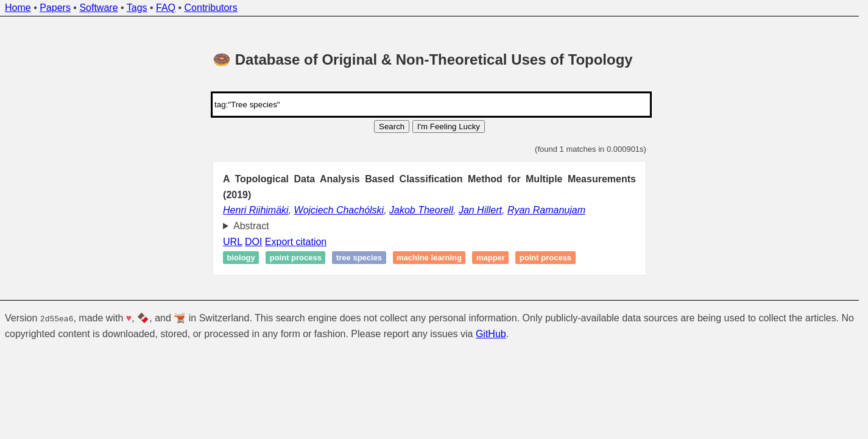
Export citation (296, 242)
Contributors (211, 8)
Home (18, 8)
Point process (296, 258)
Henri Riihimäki (256, 210)
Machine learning (429, 258)
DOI (253, 242)
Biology (241, 258)
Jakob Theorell (421, 210)
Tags (137, 8)
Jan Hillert (480, 210)
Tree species (359, 258)
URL (232, 242)
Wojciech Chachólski (339, 210)
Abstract (251, 226)
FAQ (166, 8)
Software (98, 8)
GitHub (491, 333)
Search (392, 127)
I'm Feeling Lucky (449, 127)
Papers (55, 8)
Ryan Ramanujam (546, 210)
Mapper (491, 258)
